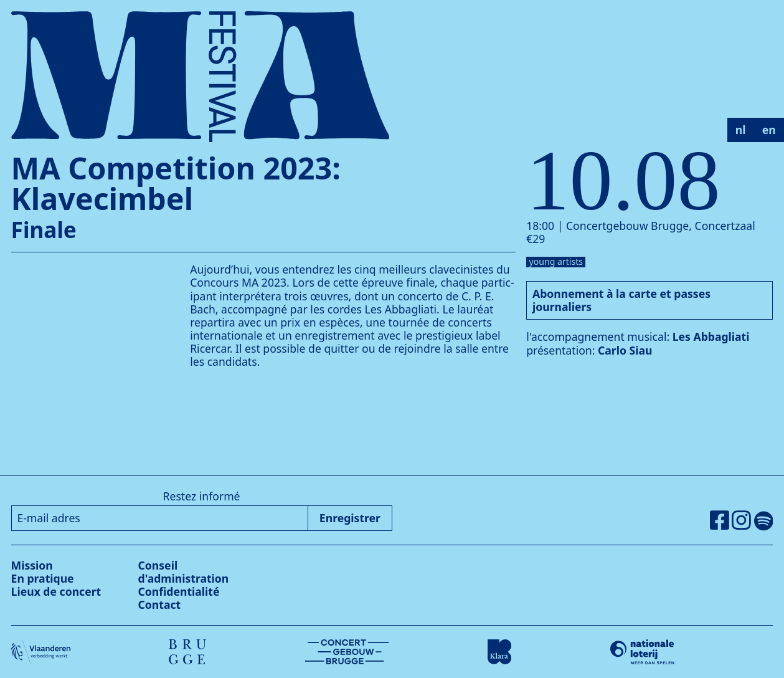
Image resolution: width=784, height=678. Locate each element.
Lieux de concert (56, 591)
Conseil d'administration (184, 572)
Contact (160, 604)
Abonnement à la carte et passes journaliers (621, 300)
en (769, 130)
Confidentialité (179, 591)
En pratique (43, 578)
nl (741, 130)
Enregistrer (350, 518)
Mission (32, 565)
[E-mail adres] (160, 518)
